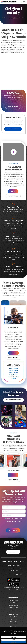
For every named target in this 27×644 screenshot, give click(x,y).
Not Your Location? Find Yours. (14, 568)
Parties (13, 548)
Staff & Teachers (14, 600)
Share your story (13, 129)
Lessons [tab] (5, 303)
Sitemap (20, 589)
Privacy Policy (14, 589)
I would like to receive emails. (14, 518)
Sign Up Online (13, 107)
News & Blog (14, 622)
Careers (13, 610)
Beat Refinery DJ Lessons (13, 378)
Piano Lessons (13, 368)
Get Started (13, 552)
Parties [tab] (22, 303)
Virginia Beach (13, 598)
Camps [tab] (14, 303)
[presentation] (14, 525)
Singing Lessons (13, 375)
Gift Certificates (13, 624)
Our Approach (13, 196)
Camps (13, 547)
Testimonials (13, 619)
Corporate (13, 614)
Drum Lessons (14, 373)
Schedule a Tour (14, 608)
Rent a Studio (14, 626)
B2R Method (14, 617)
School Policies (13, 605)
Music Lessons (13, 358)
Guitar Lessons (14, 370)
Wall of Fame (13, 480)
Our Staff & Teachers (13, 400)
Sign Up (13, 191)
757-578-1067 (14, 571)
